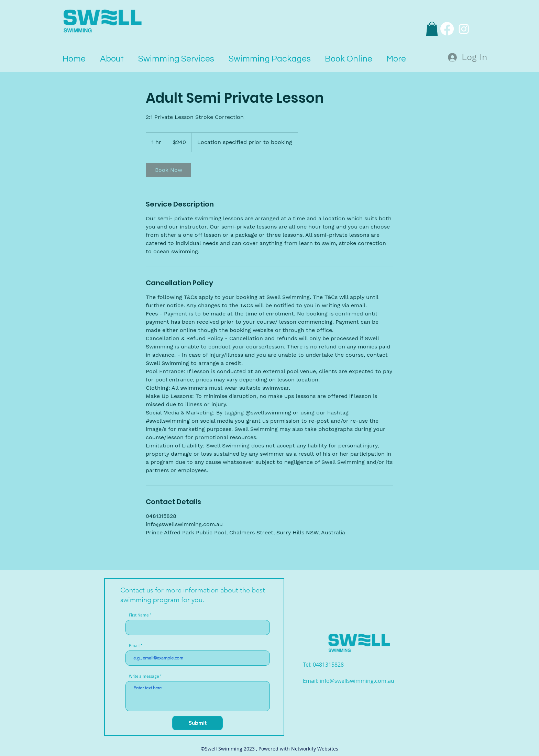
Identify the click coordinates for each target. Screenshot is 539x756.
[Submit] (197, 723)
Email (134, 646)
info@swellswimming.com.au (357, 681)
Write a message (144, 676)
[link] (168, 170)
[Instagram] (464, 29)
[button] (432, 29)
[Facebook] (447, 29)
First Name (139, 615)
